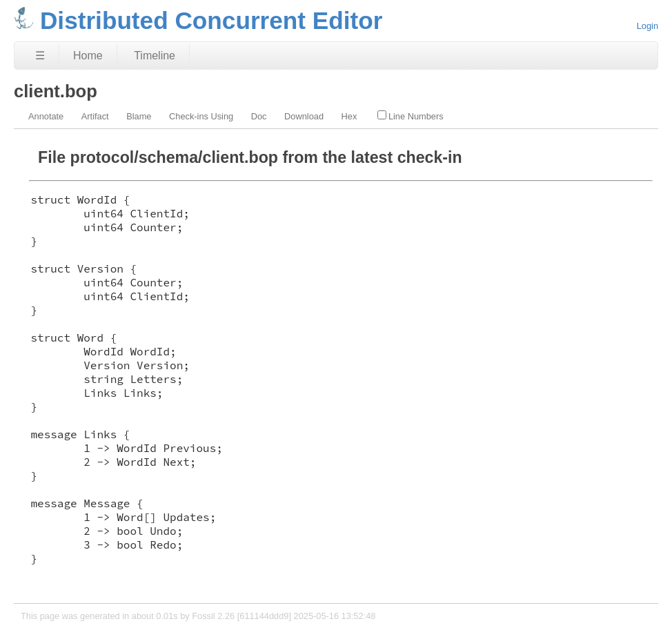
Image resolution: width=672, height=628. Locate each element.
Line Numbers (411, 116)
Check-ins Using (201, 116)
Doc (259, 116)
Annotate (46, 116)
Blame (139, 116)
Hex (349, 116)
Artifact (95, 116)
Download (304, 116)
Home (88, 56)
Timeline (155, 56)
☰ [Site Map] (40, 56)
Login (648, 26)
